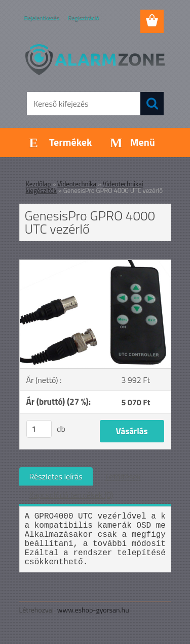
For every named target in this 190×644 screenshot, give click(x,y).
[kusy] (39, 429)
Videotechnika (77, 184)
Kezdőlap (39, 184)
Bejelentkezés (42, 18)
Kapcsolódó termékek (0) (71, 495)
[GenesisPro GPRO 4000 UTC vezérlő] (95, 264)
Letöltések (123, 476)
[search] (152, 104)
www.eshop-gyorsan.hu (93, 610)
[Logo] (95, 59)
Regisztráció (83, 18)
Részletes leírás (56, 476)
